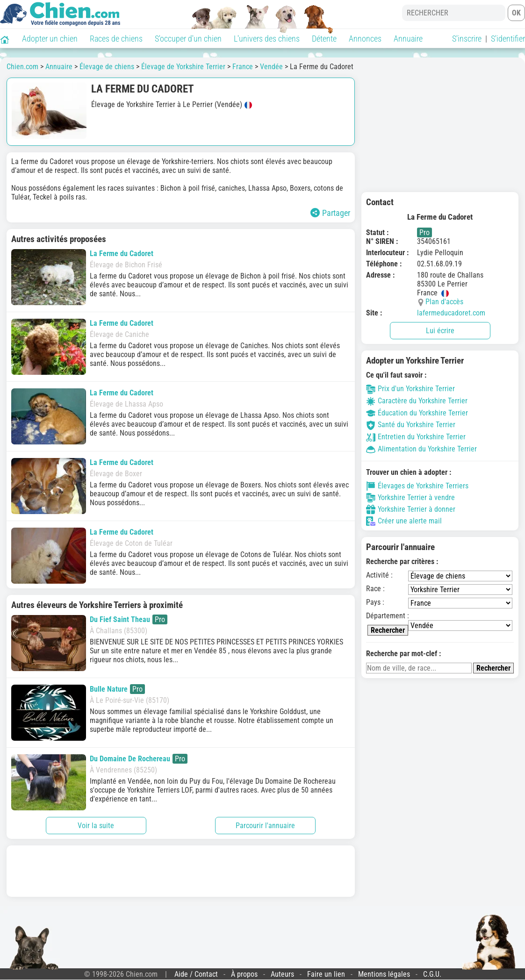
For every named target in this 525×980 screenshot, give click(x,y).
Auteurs (282, 974)
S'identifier (508, 39)
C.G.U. (432, 974)
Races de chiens (116, 39)
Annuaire (408, 39)
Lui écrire (440, 331)
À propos (244, 974)
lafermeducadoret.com (451, 313)
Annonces (365, 39)
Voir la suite (96, 826)
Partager (330, 213)
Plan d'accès (444, 302)
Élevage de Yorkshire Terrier (183, 67)
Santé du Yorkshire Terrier (411, 425)
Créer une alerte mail (404, 521)
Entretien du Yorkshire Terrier (416, 437)
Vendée (271, 67)
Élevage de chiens (107, 67)
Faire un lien (326, 974)
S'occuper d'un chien (188, 39)
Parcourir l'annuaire (265, 826)
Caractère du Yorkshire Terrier (417, 401)
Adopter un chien (50, 39)
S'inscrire (467, 39)
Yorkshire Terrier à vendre (410, 498)
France (243, 67)
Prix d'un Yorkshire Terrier (410, 389)
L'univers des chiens (267, 39)
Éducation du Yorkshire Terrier (417, 413)
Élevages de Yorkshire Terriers (417, 486)
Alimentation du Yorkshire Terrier (421, 449)
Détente (324, 39)
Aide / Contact (196, 974)
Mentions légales (384, 974)
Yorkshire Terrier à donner (411, 509)
